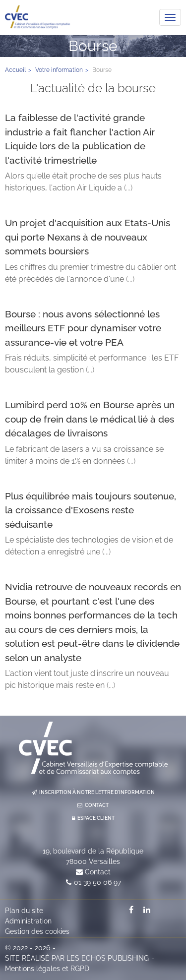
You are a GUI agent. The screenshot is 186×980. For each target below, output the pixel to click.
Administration (28, 921)
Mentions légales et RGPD (47, 969)
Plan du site (24, 911)
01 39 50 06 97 (97, 882)
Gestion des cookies (37, 931)
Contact (98, 872)
